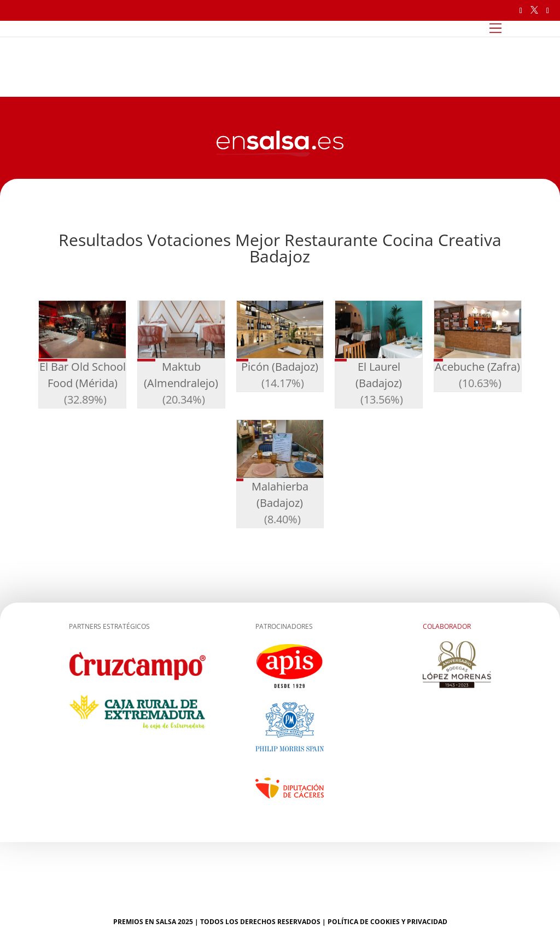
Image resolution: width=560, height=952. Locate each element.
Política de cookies (364, 922)
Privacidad (427, 922)
